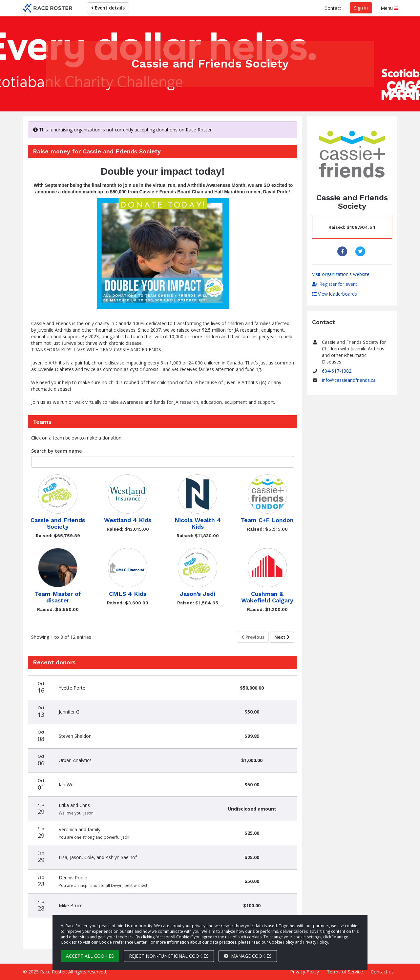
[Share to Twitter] (361, 251)
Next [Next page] (282, 637)
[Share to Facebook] (343, 251)
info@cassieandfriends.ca (349, 380)
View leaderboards (335, 294)
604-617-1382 (337, 371)
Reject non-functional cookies (169, 956)
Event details (108, 8)
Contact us (382, 972)
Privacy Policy (304, 972)
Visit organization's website (341, 274)
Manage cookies (248, 956)
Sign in (361, 8)
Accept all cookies (90, 956)
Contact (333, 8)
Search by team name (56, 451)
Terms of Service (345, 972)
